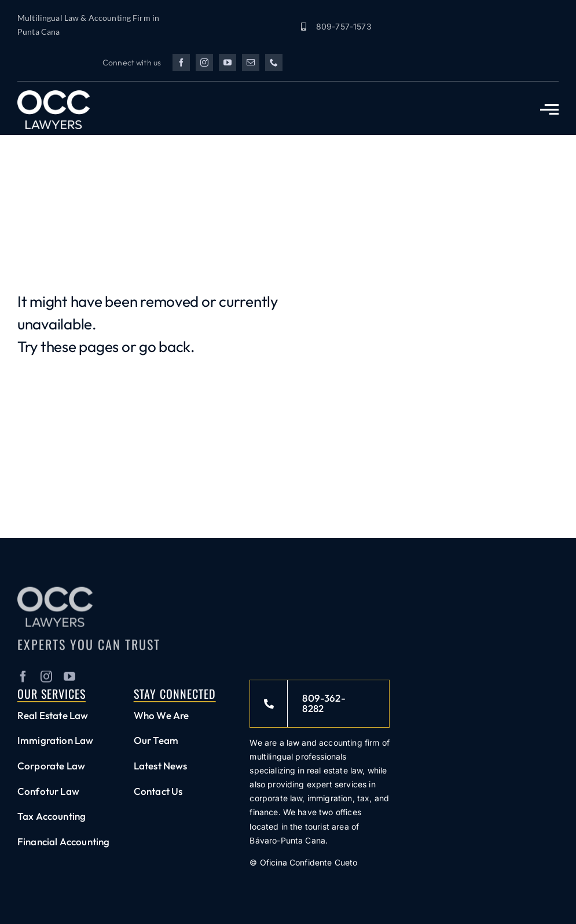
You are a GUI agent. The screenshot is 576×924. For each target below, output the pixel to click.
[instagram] (204, 63)
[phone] (274, 63)
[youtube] (228, 63)
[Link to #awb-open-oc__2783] (549, 109)
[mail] (251, 63)
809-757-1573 (344, 26)
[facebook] (181, 63)
